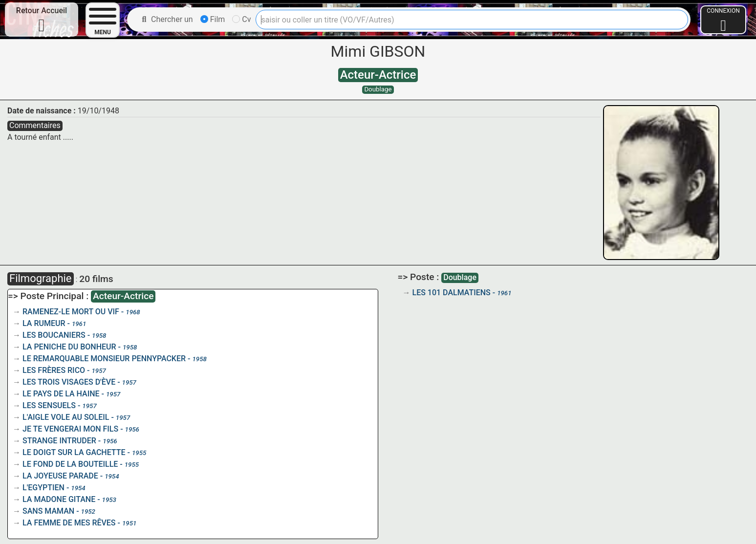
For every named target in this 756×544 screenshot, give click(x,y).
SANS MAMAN (48, 511)
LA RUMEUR (44, 323)
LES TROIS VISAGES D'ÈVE (69, 382)
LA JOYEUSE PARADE (60, 476)
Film (213, 19)
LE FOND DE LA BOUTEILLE (70, 464)
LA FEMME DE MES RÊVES (69, 523)
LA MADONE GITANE (59, 499)
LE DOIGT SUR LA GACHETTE (74, 452)
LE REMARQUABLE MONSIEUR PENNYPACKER (104, 359)
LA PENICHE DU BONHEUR (69, 347)
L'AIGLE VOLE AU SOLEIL (66, 417)
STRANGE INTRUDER (59, 441)
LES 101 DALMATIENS (452, 293)
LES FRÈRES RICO (54, 370)
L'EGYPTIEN (43, 488)
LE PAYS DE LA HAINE (61, 394)
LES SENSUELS (49, 405)
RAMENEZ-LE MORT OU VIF (71, 312)
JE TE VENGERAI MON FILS (70, 429)
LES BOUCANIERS (54, 335)
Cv (241, 19)
